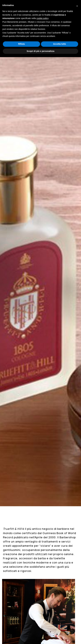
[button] (77, 5)
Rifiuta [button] (21, 44)
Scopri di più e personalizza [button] (40, 51)
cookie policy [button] (42, 18)
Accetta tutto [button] (60, 44)
